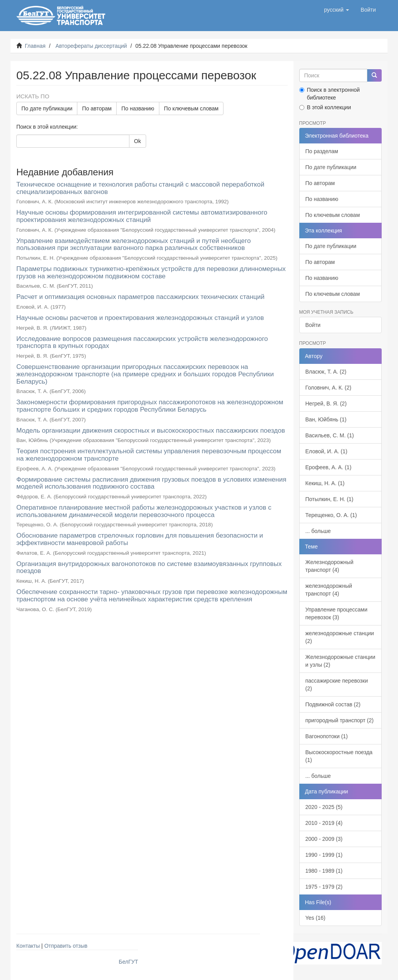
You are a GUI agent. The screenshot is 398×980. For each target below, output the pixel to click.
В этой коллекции (325, 107)
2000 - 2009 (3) (324, 839)
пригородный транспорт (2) (340, 720)
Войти (313, 325)
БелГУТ (129, 962)
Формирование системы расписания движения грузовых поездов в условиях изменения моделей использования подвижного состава (151, 483)
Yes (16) (316, 918)
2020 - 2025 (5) (324, 807)
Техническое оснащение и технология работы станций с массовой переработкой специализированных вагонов (140, 188)
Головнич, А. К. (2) (328, 388)
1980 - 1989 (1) (324, 871)
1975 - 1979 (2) (324, 887)
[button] (337, 10)
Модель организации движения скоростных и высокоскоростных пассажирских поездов (151, 431)
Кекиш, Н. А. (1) (325, 483)
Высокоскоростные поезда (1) (339, 756)
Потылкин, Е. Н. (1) (330, 499)
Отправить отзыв (66, 946)
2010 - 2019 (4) (324, 823)
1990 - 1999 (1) (324, 855)
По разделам (322, 151)
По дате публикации (47, 108)
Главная (35, 46)
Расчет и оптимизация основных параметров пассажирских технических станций (141, 297)
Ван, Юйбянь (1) (326, 419)
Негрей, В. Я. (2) (326, 404)
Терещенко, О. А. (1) (331, 515)
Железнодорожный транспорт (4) (330, 566)
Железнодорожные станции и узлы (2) (340, 661)
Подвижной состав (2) (333, 704)
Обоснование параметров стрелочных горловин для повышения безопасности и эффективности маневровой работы (140, 539)
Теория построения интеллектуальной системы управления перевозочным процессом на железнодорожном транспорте (149, 455)
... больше (318, 531)
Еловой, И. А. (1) (326, 451)
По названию (138, 108)
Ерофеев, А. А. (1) (329, 467)
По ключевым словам (191, 108)
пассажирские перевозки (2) (337, 685)
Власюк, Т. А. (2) (326, 372)
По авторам (97, 108)
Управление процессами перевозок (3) (337, 613)
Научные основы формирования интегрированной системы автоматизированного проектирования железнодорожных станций (142, 216)
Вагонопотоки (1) (327, 736)
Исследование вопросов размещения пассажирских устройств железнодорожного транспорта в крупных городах (142, 342)
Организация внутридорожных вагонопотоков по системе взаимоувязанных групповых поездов (149, 568)
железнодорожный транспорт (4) (329, 590)
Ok (138, 141)
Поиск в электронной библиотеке (330, 94)
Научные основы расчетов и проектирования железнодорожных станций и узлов (140, 318)
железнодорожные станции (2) (340, 637)
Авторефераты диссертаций (91, 46)
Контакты (28, 946)
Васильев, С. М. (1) (330, 435)
